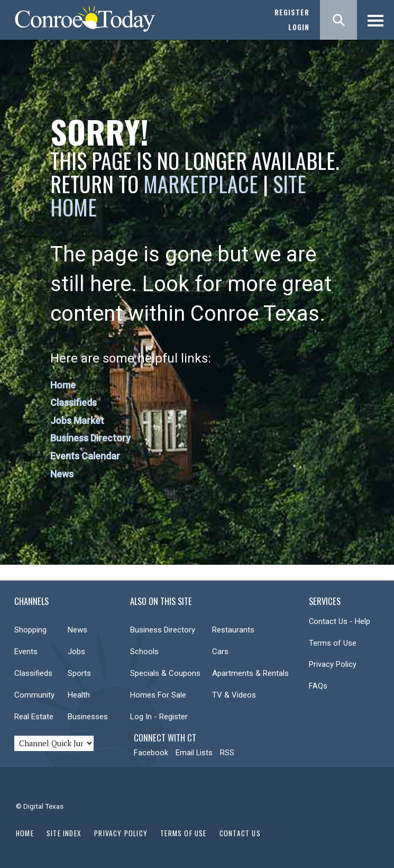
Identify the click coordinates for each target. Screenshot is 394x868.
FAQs (318, 686)
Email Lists (194, 753)
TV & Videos (234, 695)
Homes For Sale (158, 695)
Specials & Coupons (165, 673)
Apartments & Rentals (250, 673)
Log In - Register (159, 717)
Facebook (151, 753)
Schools (144, 652)
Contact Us (240, 833)
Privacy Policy (333, 664)
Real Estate (34, 717)
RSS (227, 753)
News (62, 474)
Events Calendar (85, 456)
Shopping (30, 630)
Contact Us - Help (340, 621)
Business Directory (90, 438)
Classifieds (74, 403)
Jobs (76, 652)
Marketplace (201, 184)
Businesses (88, 717)
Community (34, 695)
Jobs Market (77, 421)
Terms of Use (333, 643)
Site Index (64, 833)
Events (26, 652)
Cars (220, 652)
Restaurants (233, 630)
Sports (79, 673)
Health (79, 695)
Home (63, 385)
